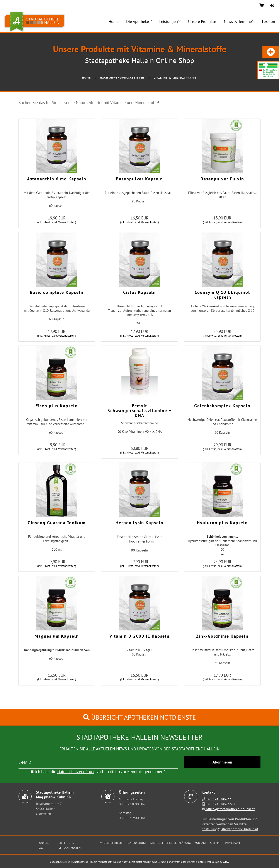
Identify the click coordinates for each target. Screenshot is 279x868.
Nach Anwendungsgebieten (122, 78)
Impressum (232, 843)
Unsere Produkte (202, 21)
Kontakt (201, 843)
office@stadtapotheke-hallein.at (230, 809)
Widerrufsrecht (112, 843)
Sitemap (216, 843)
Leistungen (169, 21)
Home (114, 21)
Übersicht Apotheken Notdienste (140, 717)
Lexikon (269, 21)
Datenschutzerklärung (76, 771)
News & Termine (238, 21)
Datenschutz (137, 843)
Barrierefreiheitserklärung (170, 843)
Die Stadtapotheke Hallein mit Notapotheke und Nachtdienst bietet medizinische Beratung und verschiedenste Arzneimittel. (136, 862)
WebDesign (213, 862)
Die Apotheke (138, 21)
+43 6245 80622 (218, 799)
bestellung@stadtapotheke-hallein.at (230, 829)
